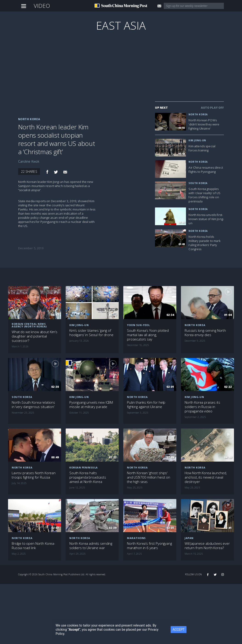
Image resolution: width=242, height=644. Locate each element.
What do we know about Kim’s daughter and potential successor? (35, 336)
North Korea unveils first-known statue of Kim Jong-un (206, 219)
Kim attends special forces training (202, 148)
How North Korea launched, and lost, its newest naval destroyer (206, 477)
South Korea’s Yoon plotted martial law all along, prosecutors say (148, 335)
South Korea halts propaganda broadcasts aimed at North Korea (88, 477)
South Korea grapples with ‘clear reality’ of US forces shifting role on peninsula (204, 195)
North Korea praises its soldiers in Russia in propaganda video (202, 407)
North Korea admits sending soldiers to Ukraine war (91, 546)
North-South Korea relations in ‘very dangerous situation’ (33, 405)
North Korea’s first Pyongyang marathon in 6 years (149, 546)
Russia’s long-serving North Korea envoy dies (205, 333)
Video (42, 6)
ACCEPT (179, 630)
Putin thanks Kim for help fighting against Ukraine (146, 405)
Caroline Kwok (29, 161)
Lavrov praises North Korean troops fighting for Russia (34, 475)
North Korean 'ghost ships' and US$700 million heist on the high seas (149, 477)
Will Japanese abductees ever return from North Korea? (207, 546)
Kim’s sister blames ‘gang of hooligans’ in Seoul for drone (91, 333)
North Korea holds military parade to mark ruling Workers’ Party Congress (204, 243)
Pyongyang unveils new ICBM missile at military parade (91, 405)
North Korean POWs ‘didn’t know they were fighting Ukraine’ (204, 124)
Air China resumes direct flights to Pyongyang (206, 170)
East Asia (121, 25)
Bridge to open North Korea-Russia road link (33, 546)
